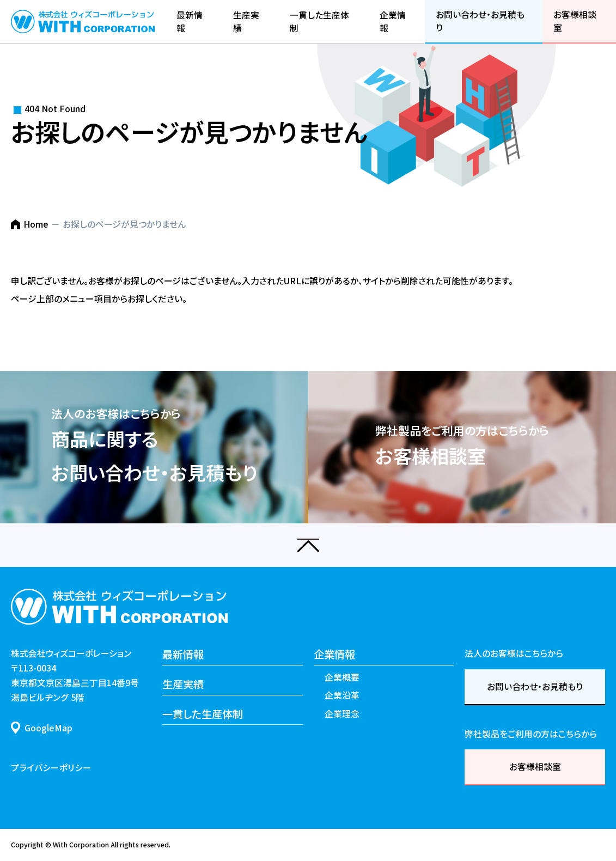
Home (36, 224)
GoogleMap (48, 728)
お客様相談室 (535, 767)
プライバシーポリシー (51, 768)
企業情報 (334, 654)
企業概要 (342, 677)
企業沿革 (342, 695)
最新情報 (183, 654)
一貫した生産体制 (203, 714)
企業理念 (342, 714)
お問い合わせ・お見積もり (535, 686)
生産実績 (183, 684)
